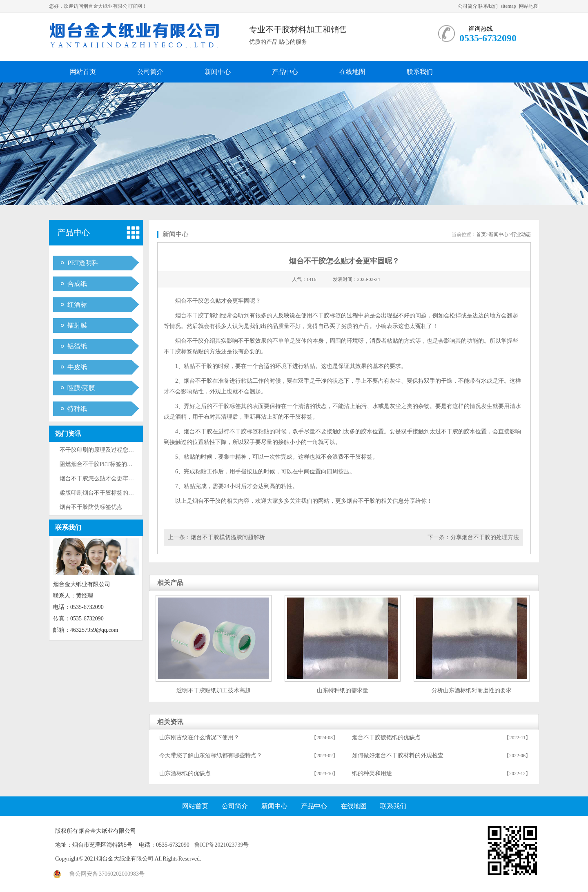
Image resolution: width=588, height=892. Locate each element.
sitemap (508, 6)
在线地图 (352, 72)
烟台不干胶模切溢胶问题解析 (228, 537)
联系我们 (488, 6)
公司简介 (468, 6)
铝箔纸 (77, 346)
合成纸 (77, 284)
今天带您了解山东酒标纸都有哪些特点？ (211, 755)
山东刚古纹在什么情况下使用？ (199, 737)
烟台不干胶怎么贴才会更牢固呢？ (102, 478)
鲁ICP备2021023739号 (222, 845)
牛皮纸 (77, 367)
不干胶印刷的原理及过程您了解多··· (105, 450)
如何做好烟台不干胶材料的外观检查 (398, 755)
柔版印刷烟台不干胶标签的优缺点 (102, 493)
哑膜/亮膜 (81, 388)
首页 (481, 234)
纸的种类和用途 (372, 773)
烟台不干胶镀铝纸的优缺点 (386, 737)
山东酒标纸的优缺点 (185, 773)
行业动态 (521, 234)
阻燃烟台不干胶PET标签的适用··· (101, 464)
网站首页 (83, 72)
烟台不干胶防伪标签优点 (91, 507)
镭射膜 (77, 325)
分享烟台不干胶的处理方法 (485, 537)
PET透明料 (83, 263)
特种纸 (77, 409)
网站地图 (529, 6)
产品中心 (285, 72)
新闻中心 (218, 72)
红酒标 (77, 304)
